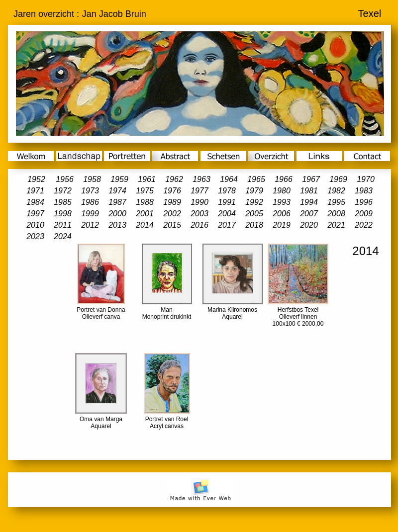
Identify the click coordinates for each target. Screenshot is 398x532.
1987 (117, 202)
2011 (63, 225)
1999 (90, 214)
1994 (309, 202)
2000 (117, 214)
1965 (256, 179)
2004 (227, 214)
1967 (311, 179)
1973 (90, 191)
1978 (227, 191)
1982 (336, 191)
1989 (172, 202)
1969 (338, 179)
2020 (309, 225)
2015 (172, 225)
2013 (117, 225)
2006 (282, 214)
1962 (174, 179)
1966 (284, 179)
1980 (282, 191)
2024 (63, 236)
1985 (63, 202)
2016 (199, 225)
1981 (309, 191)
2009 (364, 214)
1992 (254, 202)
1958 (92, 179)
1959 (119, 179)
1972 (63, 191)
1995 (336, 202)
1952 (36, 179)
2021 (336, 225)
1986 (90, 202)
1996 (364, 202)
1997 (35, 214)
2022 (364, 225)
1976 (172, 191)
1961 (147, 179)
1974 (117, 191)
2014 (145, 225)
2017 (227, 225)
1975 (145, 191)
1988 (145, 202)
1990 (199, 202)
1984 (35, 202)
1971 (35, 191)
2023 (35, 236)
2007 (309, 214)
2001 (145, 214)
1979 (254, 191)
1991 (227, 202)
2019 (282, 225)
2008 (336, 214)
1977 (199, 191)
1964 (229, 179)
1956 (65, 179)
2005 (254, 214)
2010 (35, 225)
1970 (366, 179)
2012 (90, 225)
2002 (172, 214)
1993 (282, 202)
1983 (364, 191)
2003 (199, 214)
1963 (201, 179)
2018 (254, 225)
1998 (63, 214)
